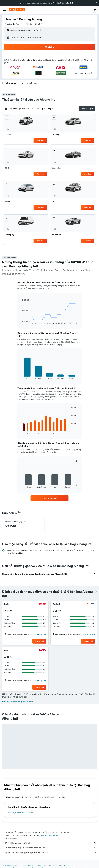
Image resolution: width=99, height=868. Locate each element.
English (70, 3)
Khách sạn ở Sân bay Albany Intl (21, 813)
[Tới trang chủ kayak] (17, 10)
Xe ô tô (18, 866)
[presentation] (96, 591)
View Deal (40, 141)
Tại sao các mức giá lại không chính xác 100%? (51, 852)
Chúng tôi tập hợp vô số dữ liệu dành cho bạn (51, 848)
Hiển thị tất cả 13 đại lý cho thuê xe (18, 701)
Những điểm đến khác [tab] (45, 797)
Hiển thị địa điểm (40, 635)
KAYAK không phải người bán (51, 843)
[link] (49, 498)
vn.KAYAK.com (7, 866)
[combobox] (14, 24)
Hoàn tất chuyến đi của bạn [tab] (19, 797)
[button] (96, 3)
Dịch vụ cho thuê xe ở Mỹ (32, 866)
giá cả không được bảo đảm (50, 835)
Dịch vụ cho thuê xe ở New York (56, 866)
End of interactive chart (21, 322)
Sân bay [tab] (63, 797)
